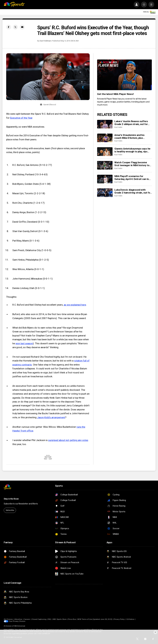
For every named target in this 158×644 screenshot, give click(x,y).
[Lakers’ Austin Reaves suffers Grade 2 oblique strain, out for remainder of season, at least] (105, 124)
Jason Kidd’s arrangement (51, 417)
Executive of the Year (21, 118)
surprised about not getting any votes (68, 440)
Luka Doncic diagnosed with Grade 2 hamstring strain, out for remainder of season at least (133, 191)
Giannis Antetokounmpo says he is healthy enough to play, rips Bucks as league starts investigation (132, 150)
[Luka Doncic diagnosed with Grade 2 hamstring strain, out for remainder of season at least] (105, 193)
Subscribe (10, 510)
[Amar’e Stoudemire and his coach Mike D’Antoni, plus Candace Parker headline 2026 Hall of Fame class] (105, 138)
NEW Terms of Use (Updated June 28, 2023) (95, 619)
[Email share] (22, 27)
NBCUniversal (20, 626)
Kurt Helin (118, 127)
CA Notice (130, 619)
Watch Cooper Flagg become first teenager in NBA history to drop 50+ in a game (132, 164)
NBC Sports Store (60, 619)
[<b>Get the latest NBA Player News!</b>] (124, 75)
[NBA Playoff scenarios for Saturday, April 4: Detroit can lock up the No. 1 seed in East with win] (105, 179)
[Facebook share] (9, 27)
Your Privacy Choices (17, 621)
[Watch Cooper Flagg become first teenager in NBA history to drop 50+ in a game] (105, 165)
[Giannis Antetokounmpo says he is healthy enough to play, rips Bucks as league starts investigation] (105, 152)
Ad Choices (8, 619)
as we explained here (75, 305)
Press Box (72, 619)
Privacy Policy (119, 619)
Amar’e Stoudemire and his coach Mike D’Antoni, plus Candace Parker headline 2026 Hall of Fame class (131, 136)
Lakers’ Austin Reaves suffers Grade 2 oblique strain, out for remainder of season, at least (131, 123)
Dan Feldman (45, 41)
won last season (24, 343)
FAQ (50, 619)
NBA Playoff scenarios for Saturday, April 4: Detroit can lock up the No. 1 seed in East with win (133, 178)
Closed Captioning (39, 619)
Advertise (18, 619)
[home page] (14, 5)
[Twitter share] (15, 27)
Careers (27, 619)
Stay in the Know (11, 499)
